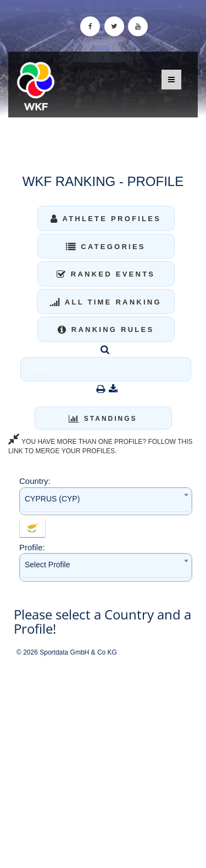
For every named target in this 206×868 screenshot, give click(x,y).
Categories (106, 247)
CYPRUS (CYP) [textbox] (52, 499)
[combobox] (106, 501)
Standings (103, 419)
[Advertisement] (103, 763)
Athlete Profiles (106, 219)
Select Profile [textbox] (47, 565)
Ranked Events (106, 274)
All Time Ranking (106, 302)
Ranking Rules (106, 329)
